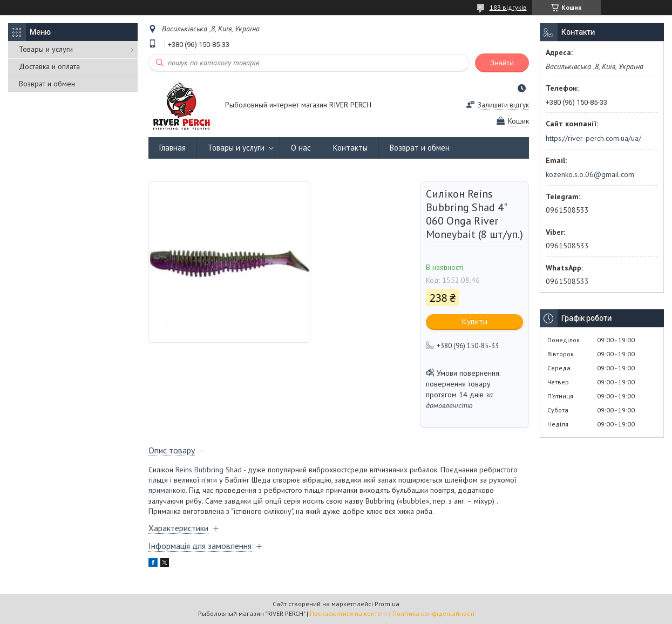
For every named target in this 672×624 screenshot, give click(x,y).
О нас (301, 148)
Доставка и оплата (49, 66)
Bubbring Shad (218, 470)
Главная (172, 148)
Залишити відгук (503, 105)
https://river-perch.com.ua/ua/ (593, 138)
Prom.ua (387, 604)
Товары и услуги (46, 49)
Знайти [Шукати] (502, 63)
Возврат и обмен (47, 84)
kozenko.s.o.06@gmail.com (590, 174)
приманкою (167, 490)
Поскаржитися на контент (349, 613)
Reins (184, 470)
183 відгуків (508, 7)
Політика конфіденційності (433, 613)
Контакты (350, 148)
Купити (475, 321)
